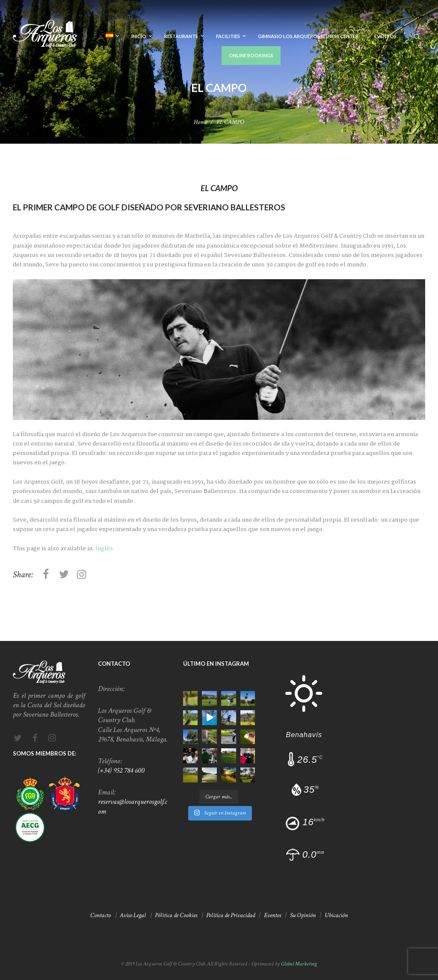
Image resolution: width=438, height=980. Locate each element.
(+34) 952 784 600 (121, 770)
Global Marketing (299, 964)
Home (200, 122)
